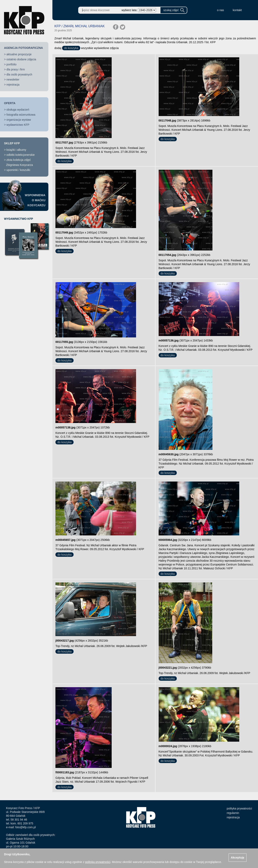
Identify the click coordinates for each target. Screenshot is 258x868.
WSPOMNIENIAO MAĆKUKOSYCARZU (35, 200)
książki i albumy (16, 150)
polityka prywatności (239, 808)
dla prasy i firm (16, 69)
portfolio (11, 64)
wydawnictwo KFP (18, 125)
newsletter (13, 80)
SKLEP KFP (12, 143)
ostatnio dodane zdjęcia (21, 59)
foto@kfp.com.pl (25, 827)
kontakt (237, 10)
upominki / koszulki (18, 170)
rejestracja (13, 85)
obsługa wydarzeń (18, 110)
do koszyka (71, 48)
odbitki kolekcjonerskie (21, 155)
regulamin (233, 813)
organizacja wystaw (19, 120)
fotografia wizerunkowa (21, 115)
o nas (221, 10)
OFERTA (10, 103)
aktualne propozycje (19, 54)
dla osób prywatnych (19, 74)
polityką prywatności (98, 862)
